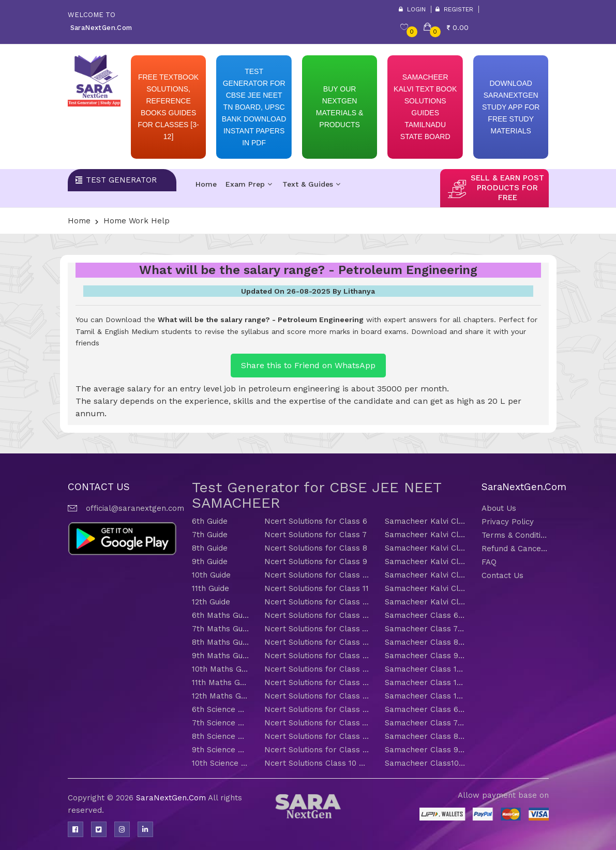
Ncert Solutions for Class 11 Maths (317, 682)
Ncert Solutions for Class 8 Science (317, 736)
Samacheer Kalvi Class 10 (425, 575)
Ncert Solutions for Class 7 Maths (317, 629)
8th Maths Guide (220, 642)
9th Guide (210, 561)
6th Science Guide (220, 709)
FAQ (489, 562)
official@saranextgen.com (135, 508)
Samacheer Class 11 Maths (425, 682)
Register (454, 9)
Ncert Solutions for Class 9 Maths (317, 656)
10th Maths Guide (220, 669)
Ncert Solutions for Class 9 (316, 561)
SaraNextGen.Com (172, 798)
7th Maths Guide (220, 629)
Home (206, 184)
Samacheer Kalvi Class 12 (425, 602)
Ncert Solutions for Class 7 (315, 535)
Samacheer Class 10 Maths (425, 669)
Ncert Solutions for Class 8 (316, 548)
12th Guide (211, 602)
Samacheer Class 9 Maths (425, 656)
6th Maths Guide (220, 615)
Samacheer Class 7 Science (425, 723)
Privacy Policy (508, 522)
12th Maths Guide (220, 696)
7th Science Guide (220, 723)
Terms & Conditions (515, 535)
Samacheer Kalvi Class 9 (425, 561)
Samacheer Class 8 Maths (425, 642)
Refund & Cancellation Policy (515, 549)
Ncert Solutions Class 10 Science (317, 763)
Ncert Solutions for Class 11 (317, 588)
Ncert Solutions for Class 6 (316, 521)
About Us (499, 508)
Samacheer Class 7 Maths (425, 629)
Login (412, 9)
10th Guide (211, 575)
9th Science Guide (220, 750)
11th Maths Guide (220, 682)
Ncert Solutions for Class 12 (317, 602)
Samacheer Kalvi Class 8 (425, 548)
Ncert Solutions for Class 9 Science (317, 750)
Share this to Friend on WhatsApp (308, 365)
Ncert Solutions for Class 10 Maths (317, 669)
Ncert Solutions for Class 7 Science (317, 723)
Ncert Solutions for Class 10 (317, 575)
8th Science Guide (220, 736)
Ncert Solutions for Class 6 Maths (317, 615)
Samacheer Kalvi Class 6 (425, 521)
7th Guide (210, 535)
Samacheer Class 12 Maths (425, 696)
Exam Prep (249, 184)
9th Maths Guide (220, 656)
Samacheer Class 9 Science (425, 750)
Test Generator (121, 180)
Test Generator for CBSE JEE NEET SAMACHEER (317, 495)
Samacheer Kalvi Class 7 (425, 535)
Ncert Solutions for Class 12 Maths (317, 696)
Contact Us (502, 575)
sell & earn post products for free (507, 188)
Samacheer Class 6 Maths (425, 615)
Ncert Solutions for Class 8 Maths (317, 642)
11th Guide (211, 588)
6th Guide (210, 521)
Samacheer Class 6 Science (425, 709)
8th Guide (210, 548)
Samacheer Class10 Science (425, 763)
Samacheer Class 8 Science (425, 736)
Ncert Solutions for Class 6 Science (317, 709)
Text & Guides (311, 184)
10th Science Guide (220, 763)
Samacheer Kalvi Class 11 (425, 588)
